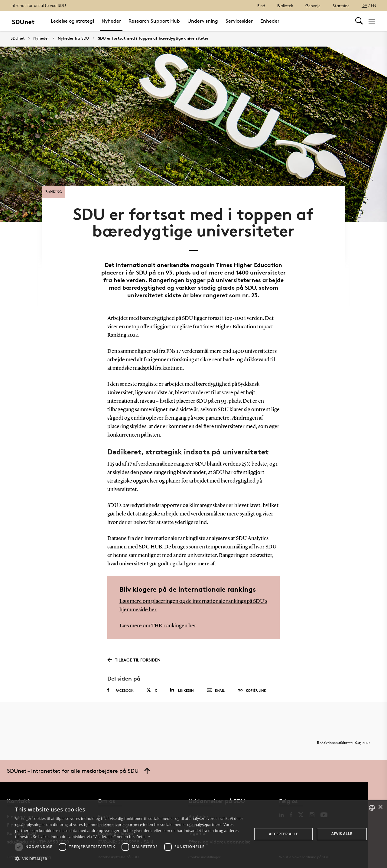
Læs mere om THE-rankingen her (158, 626)
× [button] (380, 807)
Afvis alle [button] (342, 834)
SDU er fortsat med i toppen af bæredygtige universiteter (153, 38)
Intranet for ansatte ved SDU (38, 5)
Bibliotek (285, 6)
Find (261, 6)
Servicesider (239, 21)
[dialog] (193, 834)
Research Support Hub (154, 21)
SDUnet (18, 38)
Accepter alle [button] (283, 834)
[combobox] (372, 808)
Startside (341, 6)
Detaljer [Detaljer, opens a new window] (143, 837)
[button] (130, 859)
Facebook (120, 690)
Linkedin (182, 690)
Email (216, 691)
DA (364, 5)
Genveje (313, 6)
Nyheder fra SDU (73, 38)
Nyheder (111, 21)
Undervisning (203, 21)
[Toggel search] (359, 21)
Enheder (270, 21)
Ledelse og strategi (72, 21)
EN (374, 5)
